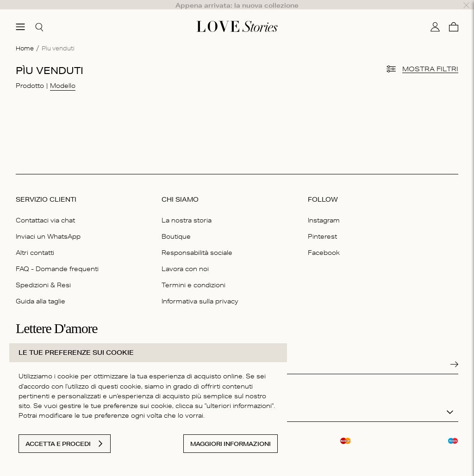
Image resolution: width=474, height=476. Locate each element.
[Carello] (454, 15)
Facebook (324, 241)
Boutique (176, 225)
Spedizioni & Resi (43, 273)
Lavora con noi (185, 257)
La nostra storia (187, 209)
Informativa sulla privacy (200, 290)
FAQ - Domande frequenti (57, 257)
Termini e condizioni (193, 273)
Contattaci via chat (45, 209)
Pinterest (322, 225)
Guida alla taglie (41, 290)
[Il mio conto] (435, 15)
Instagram (324, 209)
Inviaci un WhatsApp (48, 225)
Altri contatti (35, 241)
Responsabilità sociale (197, 241)
